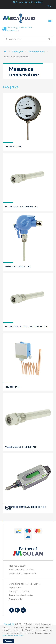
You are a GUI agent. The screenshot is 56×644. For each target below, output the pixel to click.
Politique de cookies (19, 591)
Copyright (9, 624)
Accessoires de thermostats (21, 447)
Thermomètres (13, 147)
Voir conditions (13, 30)
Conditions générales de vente (24, 584)
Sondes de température (18, 267)
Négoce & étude (17, 566)
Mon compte (16, 599)
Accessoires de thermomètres (22, 207)
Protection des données (21, 595)
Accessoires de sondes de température (26, 327)
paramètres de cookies (13, 636)
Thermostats (12, 387)
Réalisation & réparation (21, 569)
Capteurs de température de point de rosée (25, 508)
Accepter (9, 641)
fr (49, 6)
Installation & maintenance (22, 573)
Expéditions (15, 587)
